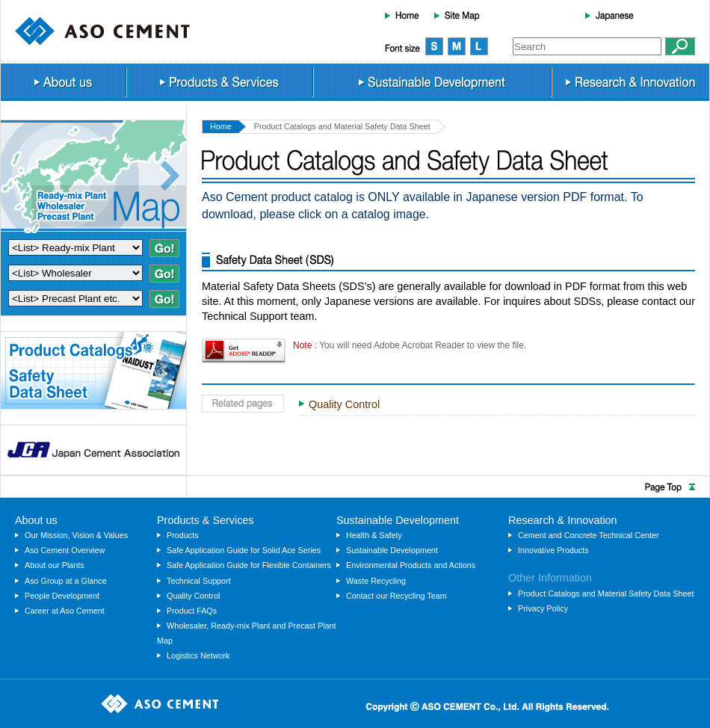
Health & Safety (374, 535)
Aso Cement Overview (65, 550)
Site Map (457, 15)
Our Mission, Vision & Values (76, 535)
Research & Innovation (631, 82)
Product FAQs (192, 611)
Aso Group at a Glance (66, 581)
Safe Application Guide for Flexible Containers (249, 565)
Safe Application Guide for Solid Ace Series (244, 550)
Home (402, 15)
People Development (62, 596)
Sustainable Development (432, 82)
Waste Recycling (376, 581)
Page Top (355, 487)
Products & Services (220, 82)
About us (63, 82)
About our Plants (55, 565)
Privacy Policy (543, 608)
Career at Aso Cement (65, 611)
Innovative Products (553, 550)
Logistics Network (198, 655)
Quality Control (344, 404)
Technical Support (199, 581)
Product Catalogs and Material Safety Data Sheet (606, 593)
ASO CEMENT (102, 31)
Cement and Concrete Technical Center (589, 535)
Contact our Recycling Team (396, 596)
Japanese (609, 15)
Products (183, 535)
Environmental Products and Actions (411, 565)
